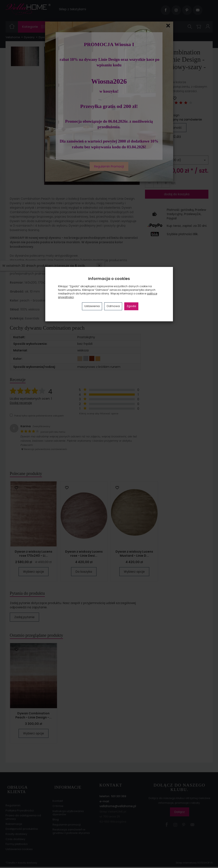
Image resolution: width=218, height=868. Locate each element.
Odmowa (113, 306)
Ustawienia (92, 306)
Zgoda (131, 306)
